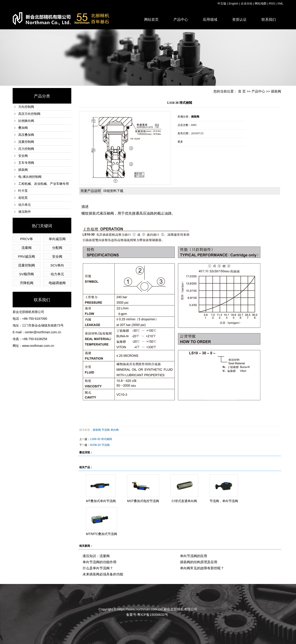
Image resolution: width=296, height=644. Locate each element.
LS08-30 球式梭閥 (101, 439)
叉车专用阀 (26, 163)
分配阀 (57, 248)
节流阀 (106, 430)
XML (280, 3)
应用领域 (210, 20)
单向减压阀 (57, 239)
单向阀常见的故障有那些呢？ (202, 568)
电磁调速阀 (57, 283)
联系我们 (269, 20)
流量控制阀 (26, 142)
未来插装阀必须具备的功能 (103, 574)
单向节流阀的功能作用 (99, 562)
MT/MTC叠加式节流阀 (102, 534)
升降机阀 (27, 283)
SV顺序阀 (27, 274)
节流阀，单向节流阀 (224, 501)
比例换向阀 (26, 121)
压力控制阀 (26, 149)
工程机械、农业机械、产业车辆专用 (44, 184)
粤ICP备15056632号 (153, 615)
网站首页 (151, 20)
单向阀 (115, 430)
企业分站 (247, 3)
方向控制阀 (26, 107)
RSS (272, 3)
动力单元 (25, 205)
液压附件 (25, 212)
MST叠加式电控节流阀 (143, 501)
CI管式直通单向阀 (184, 501)
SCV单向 (57, 265)
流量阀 (27, 248)
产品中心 (181, 20)
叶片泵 (23, 191)
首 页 (242, 91)
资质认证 (239, 20)
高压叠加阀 (26, 135)
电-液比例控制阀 (30, 177)
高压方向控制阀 (29, 114)
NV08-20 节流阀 (100, 445)
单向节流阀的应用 (194, 556)
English (233, 3)
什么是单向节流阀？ (98, 568)
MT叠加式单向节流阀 (101, 501)
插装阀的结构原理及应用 (199, 562)
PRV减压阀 (27, 256)
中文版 (222, 3)
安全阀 (23, 156)
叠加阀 (23, 128)
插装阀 (23, 170)
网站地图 (261, 3)
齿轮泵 (23, 198)
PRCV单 (27, 239)
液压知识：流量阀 (96, 556)
